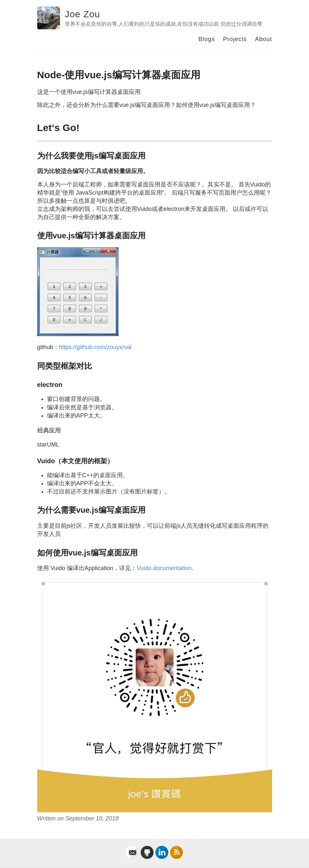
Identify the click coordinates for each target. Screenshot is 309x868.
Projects (235, 39)
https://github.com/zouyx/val (95, 347)
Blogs (207, 39)
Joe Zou (83, 14)
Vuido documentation (164, 568)
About (263, 39)
